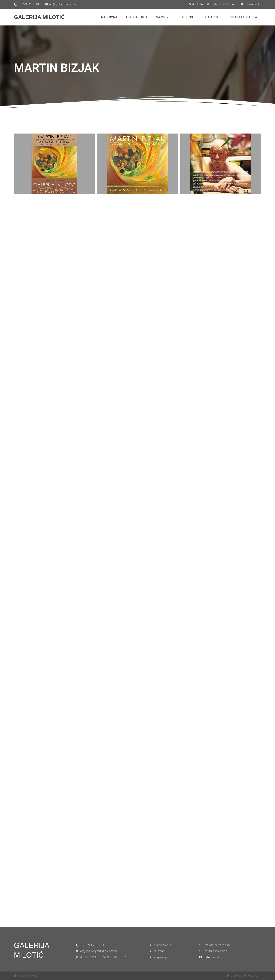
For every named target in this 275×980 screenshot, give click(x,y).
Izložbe (188, 17)
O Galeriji (210, 17)
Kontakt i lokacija (242, 17)
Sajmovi (165, 17)
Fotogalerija (137, 17)
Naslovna (109, 17)
